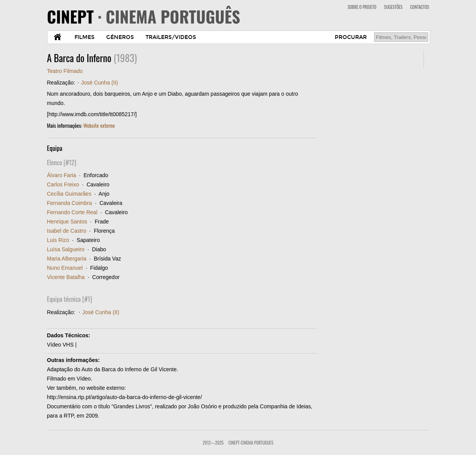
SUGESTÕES (393, 7)
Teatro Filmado (65, 71)
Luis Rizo (58, 240)
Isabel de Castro (67, 231)
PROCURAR (351, 37)
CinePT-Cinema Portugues (251, 443)
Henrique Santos (67, 222)
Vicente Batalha (66, 277)
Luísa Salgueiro (66, 249)
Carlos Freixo (63, 184)
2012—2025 (213, 443)
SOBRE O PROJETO (362, 7)
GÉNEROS (120, 37)
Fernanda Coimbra (70, 203)
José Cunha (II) (100, 83)
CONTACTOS (420, 7)
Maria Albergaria (67, 259)
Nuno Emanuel (65, 268)
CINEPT (144, 16)
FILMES (85, 37)
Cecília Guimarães (69, 194)
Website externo (99, 125)
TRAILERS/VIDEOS (171, 37)
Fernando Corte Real (72, 212)
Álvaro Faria (62, 175)
